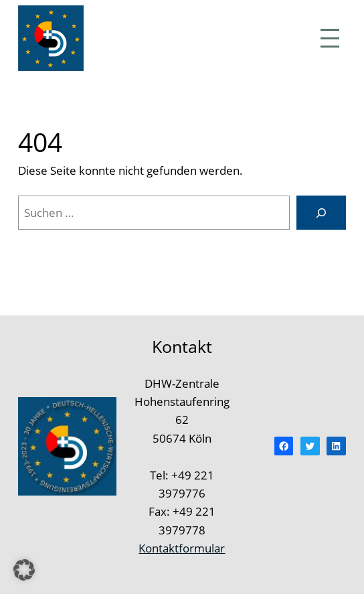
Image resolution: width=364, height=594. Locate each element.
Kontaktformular (182, 548)
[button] (24, 570)
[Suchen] (321, 213)
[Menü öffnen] (330, 38)
